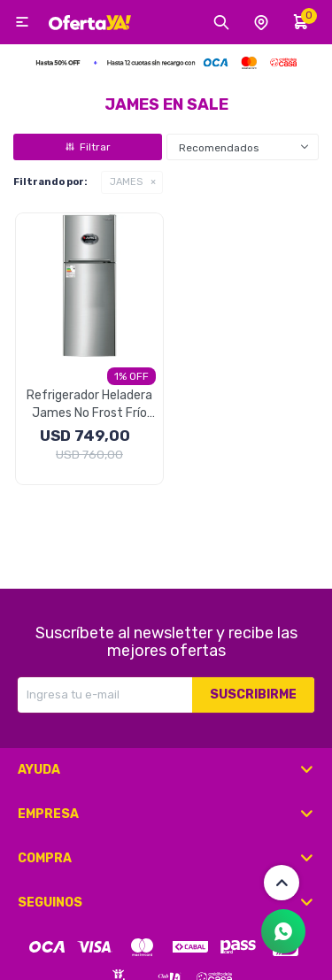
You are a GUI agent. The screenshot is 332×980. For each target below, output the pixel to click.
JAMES (126, 182)
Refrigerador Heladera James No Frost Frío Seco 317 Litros (89, 405)
